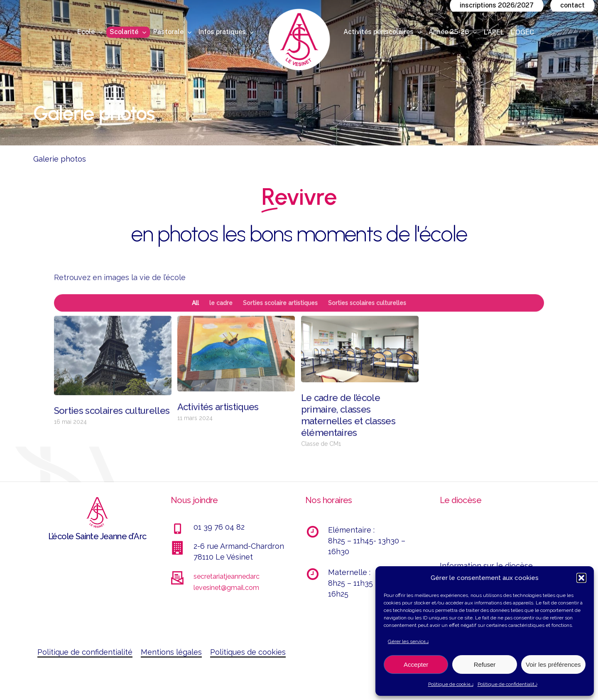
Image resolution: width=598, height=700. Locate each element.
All (195, 318)
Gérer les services (408, 641)
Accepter (416, 664)
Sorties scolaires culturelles (367, 318)
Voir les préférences (553, 664)
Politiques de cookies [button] (248, 652)
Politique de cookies (451, 684)
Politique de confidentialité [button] (85, 652)
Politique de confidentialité (507, 684)
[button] (581, 578)
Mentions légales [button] (171, 652)
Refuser (485, 664)
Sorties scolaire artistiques (280, 318)
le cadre (221, 318)
